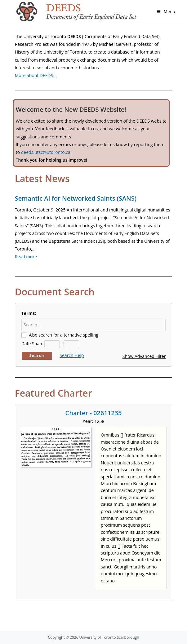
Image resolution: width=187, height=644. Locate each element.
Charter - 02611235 (94, 413)
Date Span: (32, 344)
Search (37, 356)
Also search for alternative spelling (64, 335)
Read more (26, 257)
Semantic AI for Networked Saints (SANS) (76, 198)
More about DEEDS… (36, 75)
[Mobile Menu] (166, 11)
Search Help (72, 355)
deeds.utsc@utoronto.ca (46, 152)
